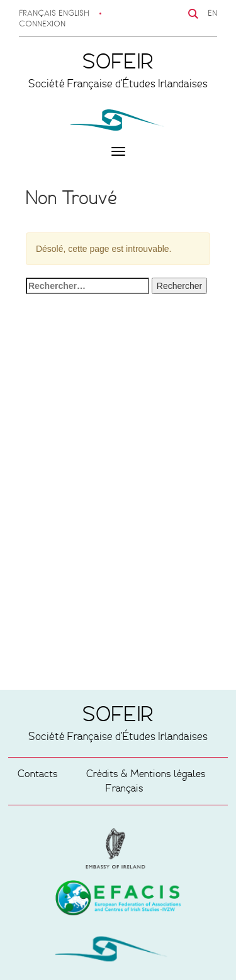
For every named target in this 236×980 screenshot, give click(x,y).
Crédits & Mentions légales (146, 774)
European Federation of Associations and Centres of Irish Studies (118, 849)
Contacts (38, 774)
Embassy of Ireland (118, 900)
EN (212, 14)
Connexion (42, 24)
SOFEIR (118, 952)
